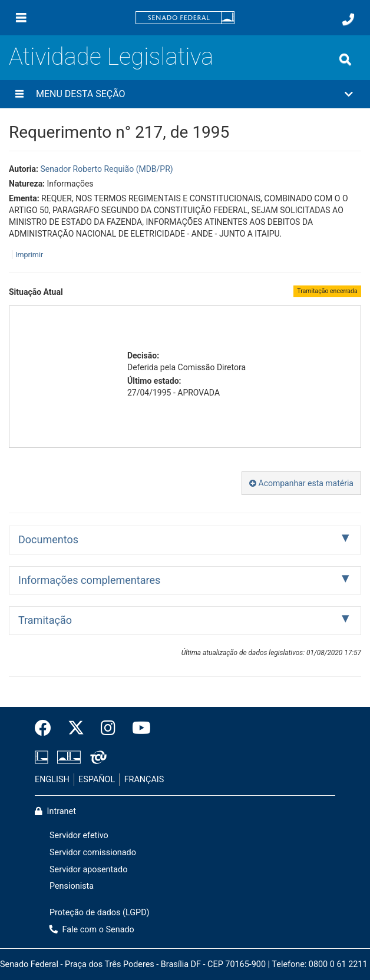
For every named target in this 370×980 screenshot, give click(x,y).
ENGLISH (52, 780)
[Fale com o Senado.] (348, 19)
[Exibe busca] (345, 59)
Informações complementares (89, 580)
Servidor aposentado (88, 870)
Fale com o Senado (92, 930)
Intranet (55, 811)
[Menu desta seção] (19, 94)
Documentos (48, 539)
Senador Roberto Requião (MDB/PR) (106, 169)
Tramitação (45, 620)
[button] (185, 94)
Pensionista (72, 886)
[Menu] (21, 18)
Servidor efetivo (79, 836)
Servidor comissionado (93, 853)
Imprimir (29, 255)
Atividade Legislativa (111, 57)
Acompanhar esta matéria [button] (301, 483)
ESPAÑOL (97, 780)
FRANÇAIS (144, 780)
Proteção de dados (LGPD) (100, 913)
